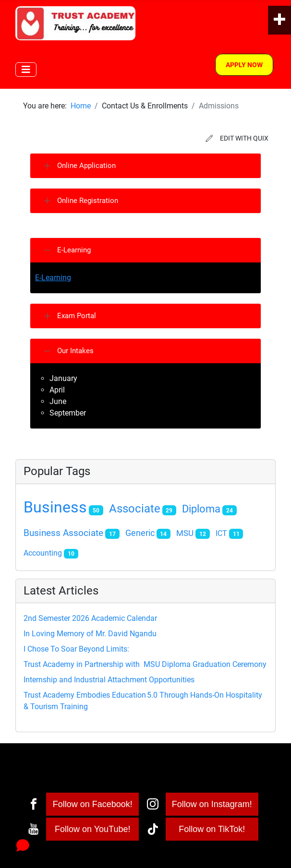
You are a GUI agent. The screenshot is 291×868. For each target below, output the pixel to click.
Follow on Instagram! (212, 804)
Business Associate (63, 533)
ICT (221, 533)
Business (55, 507)
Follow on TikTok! (212, 829)
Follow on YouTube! (92, 829)
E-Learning (53, 278)
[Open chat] (23, 845)
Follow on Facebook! (93, 804)
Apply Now (244, 65)
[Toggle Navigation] (26, 70)
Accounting (43, 553)
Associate (135, 509)
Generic (140, 533)
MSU (185, 533)
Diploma (201, 509)
